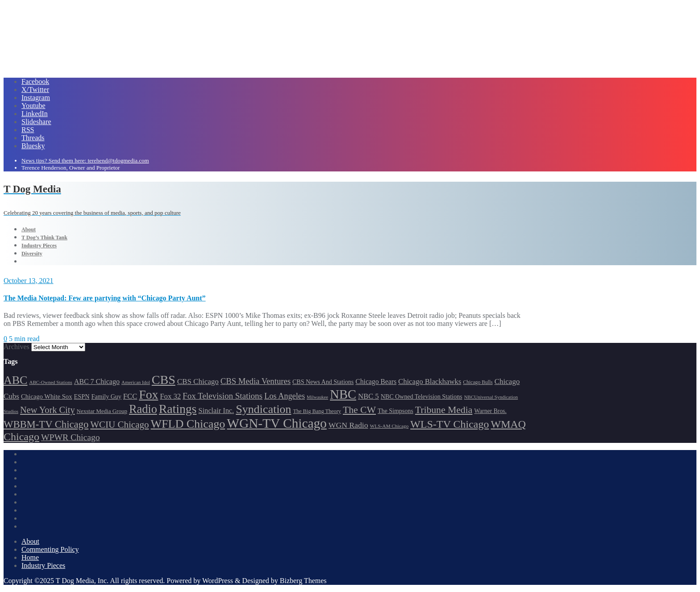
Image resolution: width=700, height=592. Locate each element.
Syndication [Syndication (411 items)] (263, 409)
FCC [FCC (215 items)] (130, 396)
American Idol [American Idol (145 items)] (136, 382)
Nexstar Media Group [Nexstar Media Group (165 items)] (102, 411)
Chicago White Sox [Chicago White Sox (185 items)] (47, 396)
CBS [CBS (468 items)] (164, 380)
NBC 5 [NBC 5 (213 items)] (369, 396)
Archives (17, 347)
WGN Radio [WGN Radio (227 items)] (348, 425)
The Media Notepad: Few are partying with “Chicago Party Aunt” (105, 298)
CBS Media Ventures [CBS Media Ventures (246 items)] (256, 381)
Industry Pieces (43, 565)
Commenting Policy (50, 549)
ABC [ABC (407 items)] (15, 380)
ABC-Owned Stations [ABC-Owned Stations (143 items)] (50, 382)
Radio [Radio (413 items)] (143, 409)
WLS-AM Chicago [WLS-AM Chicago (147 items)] (390, 426)
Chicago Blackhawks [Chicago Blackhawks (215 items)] (430, 381)
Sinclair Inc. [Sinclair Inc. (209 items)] (216, 411)
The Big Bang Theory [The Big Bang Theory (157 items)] (317, 411)
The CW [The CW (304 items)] (359, 410)
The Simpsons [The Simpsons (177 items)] (396, 411)
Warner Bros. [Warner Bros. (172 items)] (490, 411)
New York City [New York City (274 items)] (48, 410)
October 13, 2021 (29, 281)
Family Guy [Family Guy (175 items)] (106, 397)
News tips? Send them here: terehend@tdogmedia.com (85, 161)
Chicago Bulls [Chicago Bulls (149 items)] (478, 382)
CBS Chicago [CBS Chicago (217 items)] (198, 381)
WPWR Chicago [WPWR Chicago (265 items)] (71, 437)
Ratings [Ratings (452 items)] (178, 409)
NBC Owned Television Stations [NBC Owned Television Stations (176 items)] (422, 397)
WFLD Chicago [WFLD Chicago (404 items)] (188, 424)
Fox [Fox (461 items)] (148, 394)
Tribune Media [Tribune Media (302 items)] (444, 410)
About (30, 541)
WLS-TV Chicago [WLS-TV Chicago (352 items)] (450, 424)
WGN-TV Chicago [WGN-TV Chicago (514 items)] (277, 423)
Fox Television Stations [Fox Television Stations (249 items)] (223, 396)
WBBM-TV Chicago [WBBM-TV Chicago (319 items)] (46, 424)
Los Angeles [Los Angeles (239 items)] (285, 396)
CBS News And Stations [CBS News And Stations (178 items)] (323, 382)
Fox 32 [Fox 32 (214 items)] (170, 396)
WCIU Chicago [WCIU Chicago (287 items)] (119, 425)
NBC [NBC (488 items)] (343, 394)
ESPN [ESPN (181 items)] (82, 396)
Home (30, 557)
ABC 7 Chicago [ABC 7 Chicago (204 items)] (97, 381)
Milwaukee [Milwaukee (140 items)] (317, 397)
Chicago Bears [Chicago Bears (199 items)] (376, 381)
